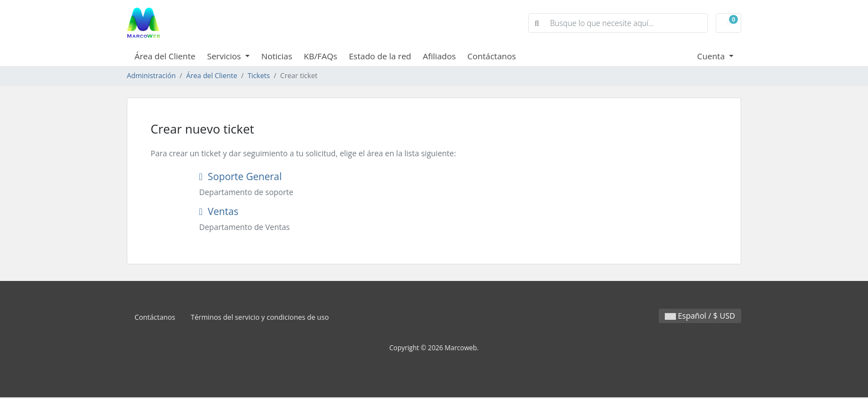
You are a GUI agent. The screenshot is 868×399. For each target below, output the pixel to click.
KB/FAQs (321, 56)
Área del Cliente (165, 56)
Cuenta (712, 56)
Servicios (225, 56)
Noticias (277, 56)
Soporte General (241, 176)
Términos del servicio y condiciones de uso (260, 317)
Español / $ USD (700, 316)
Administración (151, 76)
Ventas (219, 211)
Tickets (259, 76)
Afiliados (440, 56)
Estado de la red (380, 56)
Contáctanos (492, 56)
